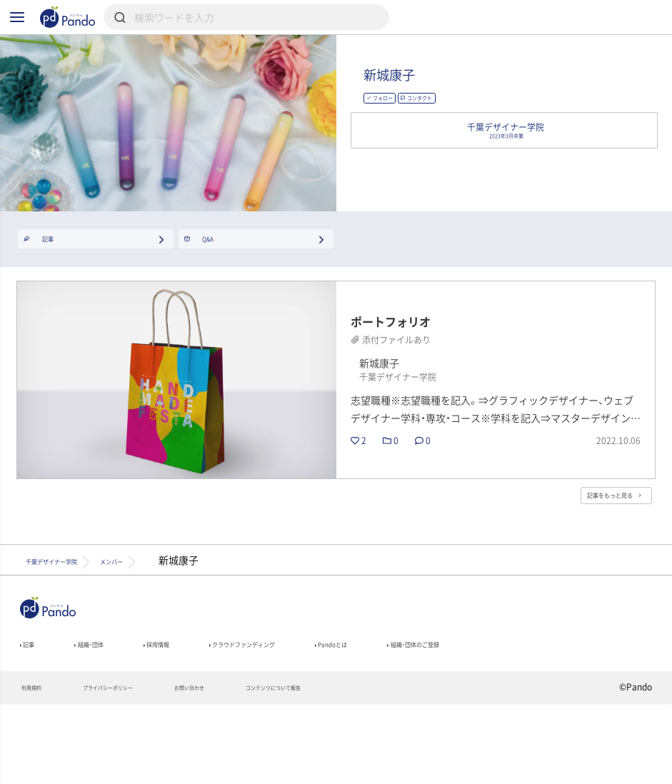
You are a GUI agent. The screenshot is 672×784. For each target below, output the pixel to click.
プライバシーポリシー (140, 767)
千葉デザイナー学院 (75, 625)
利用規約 (38, 767)
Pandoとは (442, 716)
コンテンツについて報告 (366, 767)
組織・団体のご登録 (555, 716)
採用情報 (197, 716)
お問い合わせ (251, 767)
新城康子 (462, 97)
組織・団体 (110, 716)
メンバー (180, 625)
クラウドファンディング (317, 716)
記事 (32, 716)
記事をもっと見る (591, 555)
